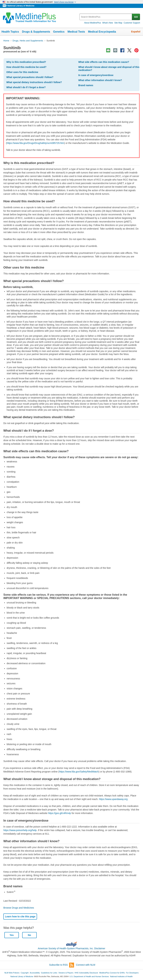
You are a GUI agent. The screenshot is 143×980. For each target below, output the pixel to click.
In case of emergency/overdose (96, 75)
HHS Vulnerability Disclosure (86, 973)
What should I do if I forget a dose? (26, 87)
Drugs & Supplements (36, 32)
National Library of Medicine (21, 6)
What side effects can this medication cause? (104, 62)
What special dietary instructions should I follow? (34, 82)
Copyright (25, 973)
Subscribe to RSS (62, 965)
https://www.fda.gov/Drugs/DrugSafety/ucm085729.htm (35, 143)
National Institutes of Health (121, 976)
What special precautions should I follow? (30, 77)
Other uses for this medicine (22, 72)
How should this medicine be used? (26, 67)
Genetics (59, 32)
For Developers (132, 973)
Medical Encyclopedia (102, 32)
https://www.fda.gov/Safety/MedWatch (79, 772)
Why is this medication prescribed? (26, 62)
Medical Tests (76, 32)
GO (136, 17)
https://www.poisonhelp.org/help (20, 830)
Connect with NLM (86, 965)
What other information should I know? (100, 80)
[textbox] (106, 17)
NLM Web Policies (12, 973)
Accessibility (35, 973)
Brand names (86, 85)
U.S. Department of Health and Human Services (89, 976)
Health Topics (10, 32)
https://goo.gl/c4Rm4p (60, 813)
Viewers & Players (66, 973)
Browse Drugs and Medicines (19, 908)
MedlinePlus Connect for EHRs (112, 973)
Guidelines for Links (49, 973)
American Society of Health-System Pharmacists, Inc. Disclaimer (72, 948)
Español (136, 32)
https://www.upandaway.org (113, 799)
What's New (108, 23)
